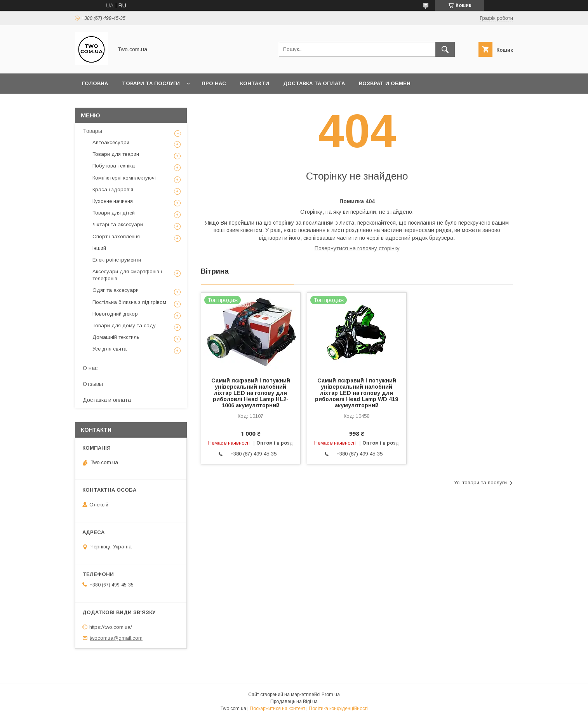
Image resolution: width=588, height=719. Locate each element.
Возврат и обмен (385, 83)
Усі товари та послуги (480, 483)
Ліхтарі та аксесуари (118, 224)
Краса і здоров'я (113, 189)
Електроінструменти (117, 260)
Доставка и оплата (107, 400)
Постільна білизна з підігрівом (129, 302)
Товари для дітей (114, 213)
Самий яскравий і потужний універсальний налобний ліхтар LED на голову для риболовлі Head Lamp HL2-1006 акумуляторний (251, 393)
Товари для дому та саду (124, 325)
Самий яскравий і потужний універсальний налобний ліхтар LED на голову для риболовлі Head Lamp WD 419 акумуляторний (357, 393)
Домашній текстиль (116, 337)
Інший (99, 248)
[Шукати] (445, 49)
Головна (95, 83)
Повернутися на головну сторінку (357, 248)
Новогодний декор (115, 314)
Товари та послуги (151, 83)
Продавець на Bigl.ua (294, 702)
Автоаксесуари (111, 142)
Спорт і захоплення (116, 236)
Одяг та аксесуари (116, 290)
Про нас (214, 83)
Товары (92, 131)
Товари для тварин (116, 154)
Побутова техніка (114, 166)
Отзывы (93, 384)
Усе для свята (110, 349)
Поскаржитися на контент (277, 709)
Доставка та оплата (314, 83)
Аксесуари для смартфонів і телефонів (127, 275)
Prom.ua (331, 695)
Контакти (255, 83)
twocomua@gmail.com (116, 638)
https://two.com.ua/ (111, 627)
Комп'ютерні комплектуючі (124, 178)
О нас (90, 368)
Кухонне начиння (113, 201)
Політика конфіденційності (338, 709)
